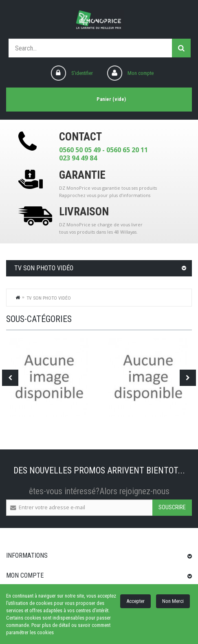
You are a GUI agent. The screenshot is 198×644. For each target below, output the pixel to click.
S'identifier (82, 73)
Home (18, 297)
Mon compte (141, 73)
